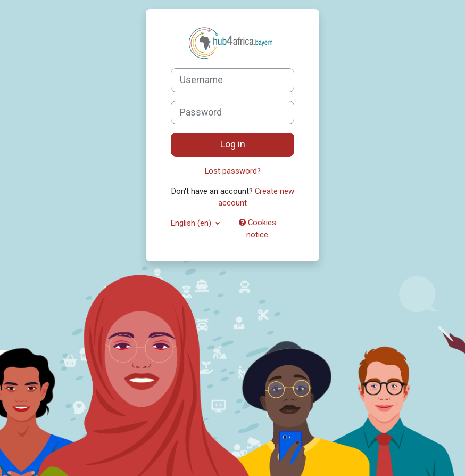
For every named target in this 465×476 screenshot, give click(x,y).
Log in (233, 144)
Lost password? (233, 171)
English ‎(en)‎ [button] (192, 223)
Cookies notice (258, 228)
